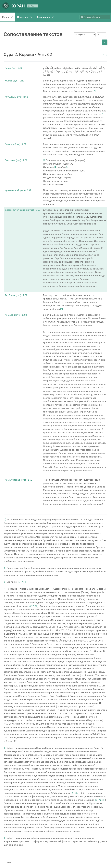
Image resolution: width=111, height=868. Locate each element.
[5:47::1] (22, 582)
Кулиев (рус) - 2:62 (15, 81)
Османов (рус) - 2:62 (16, 144)
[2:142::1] (100, 800)
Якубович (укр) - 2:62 (16, 295)
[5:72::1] (33, 606)
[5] (67, 167)
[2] (102, 114)
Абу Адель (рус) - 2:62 (16, 97)
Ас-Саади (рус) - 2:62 (16, 315)
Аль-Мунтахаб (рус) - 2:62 (18, 480)
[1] (95, 91)
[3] (44, 160)
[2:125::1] (76, 793)
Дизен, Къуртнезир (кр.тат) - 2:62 (22, 210)
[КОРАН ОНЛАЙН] (20, 6)
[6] (61, 309)
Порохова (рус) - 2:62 (16, 160)
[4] (55, 167)
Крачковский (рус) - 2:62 (18, 190)
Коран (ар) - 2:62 (14, 68)
